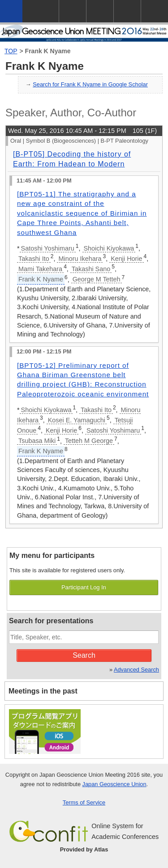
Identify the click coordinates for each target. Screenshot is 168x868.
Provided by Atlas (84, 849)
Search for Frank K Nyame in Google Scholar (90, 84)
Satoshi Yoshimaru (48, 248)
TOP (11, 51)
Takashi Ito (34, 259)
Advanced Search (136, 670)
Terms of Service (84, 802)
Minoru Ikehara (80, 259)
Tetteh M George (89, 441)
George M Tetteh (97, 279)
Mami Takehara (40, 269)
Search (84, 655)
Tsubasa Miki (37, 441)
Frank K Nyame (48, 51)
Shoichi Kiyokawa (109, 248)
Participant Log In (84, 587)
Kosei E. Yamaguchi (77, 420)
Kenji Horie (126, 259)
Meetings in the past (43, 691)
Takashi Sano (91, 269)
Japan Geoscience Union (114, 784)
